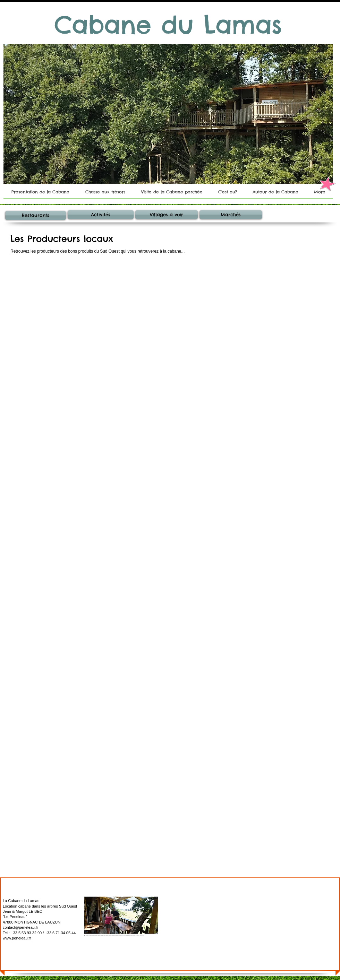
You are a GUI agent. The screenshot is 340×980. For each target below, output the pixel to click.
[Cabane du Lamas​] (168, 25)
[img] (164, 304)
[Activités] (101, 215)
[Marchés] (231, 215)
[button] (168, 114)
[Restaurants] (36, 215)
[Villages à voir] (167, 215)
